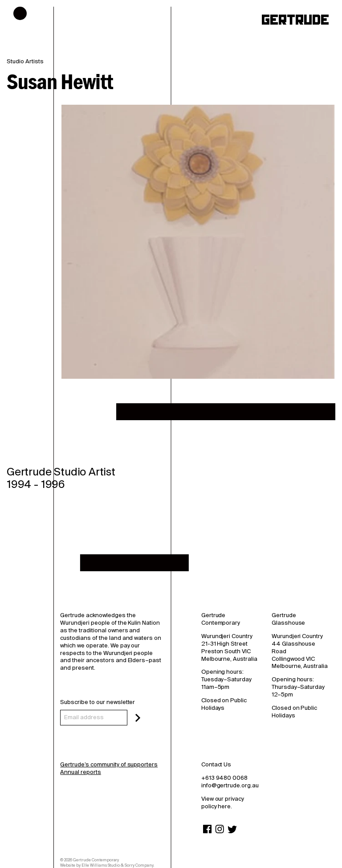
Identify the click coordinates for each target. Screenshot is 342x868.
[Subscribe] (138, 718)
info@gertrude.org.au (230, 785)
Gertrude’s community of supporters (109, 764)
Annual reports (80, 772)
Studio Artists (25, 61)
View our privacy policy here (223, 802)
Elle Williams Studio (101, 865)
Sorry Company (139, 865)
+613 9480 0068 (224, 778)
